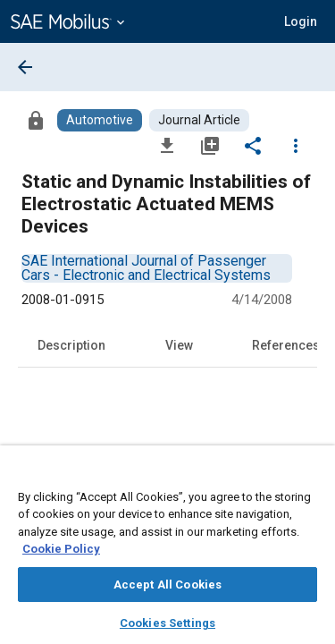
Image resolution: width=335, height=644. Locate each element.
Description (71, 345)
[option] (146, 268)
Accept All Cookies (167, 585)
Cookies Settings (167, 623)
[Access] (36, 120)
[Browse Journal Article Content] (199, 120)
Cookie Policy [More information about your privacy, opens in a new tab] (61, 549)
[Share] (253, 145)
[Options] (296, 145)
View (179, 345)
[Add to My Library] (210, 145)
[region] (167, 551)
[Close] (312, 476)
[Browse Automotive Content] (100, 120)
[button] (301, 21)
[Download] (167, 145)
